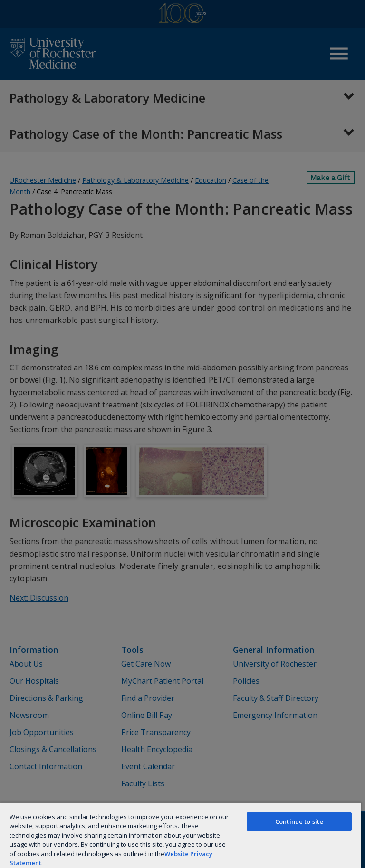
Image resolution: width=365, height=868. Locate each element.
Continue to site (299, 821)
